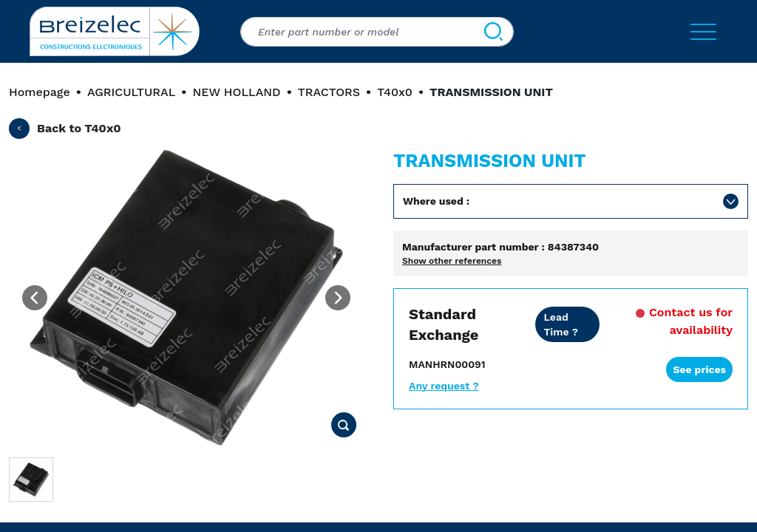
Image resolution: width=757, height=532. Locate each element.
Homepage (40, 92)
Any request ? (444, 386)
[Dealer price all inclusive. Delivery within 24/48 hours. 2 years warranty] (567, 324)
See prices (699, 369)
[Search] (493, 32)
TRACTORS (329, 92)
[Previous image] (35, 298)
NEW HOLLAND (236, 92)
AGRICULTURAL (131, 92)
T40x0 (395, 92)
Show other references (452, 261)
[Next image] (338, 298)
